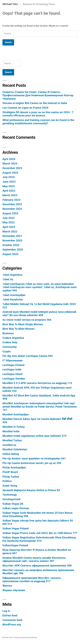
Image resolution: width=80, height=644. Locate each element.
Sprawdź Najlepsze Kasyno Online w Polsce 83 (31, 490)
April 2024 (9, 159)
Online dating (11, 454)
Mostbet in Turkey (14, 427)
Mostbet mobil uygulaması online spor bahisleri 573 (34, 436)
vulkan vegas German (16, 508)
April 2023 (9, 191)
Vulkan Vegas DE (13, 504)
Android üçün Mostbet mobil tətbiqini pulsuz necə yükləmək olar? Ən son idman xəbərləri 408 (39, 313)
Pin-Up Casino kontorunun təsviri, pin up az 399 (32, 463)
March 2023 (10, 195)
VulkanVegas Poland (15, 545)
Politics (7, 481)
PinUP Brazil (10, 472)
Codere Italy (10, 342)
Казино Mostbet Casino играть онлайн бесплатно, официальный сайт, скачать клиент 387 (34, 559)
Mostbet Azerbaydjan (16, 414)
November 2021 (12, 236)
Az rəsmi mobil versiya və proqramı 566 (27, 320)
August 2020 (10, 254)
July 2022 (9, 218)
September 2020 (13, 250)
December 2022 (12, 204)
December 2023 (12, 168)
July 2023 (9, 177)
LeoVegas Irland (12, 374)
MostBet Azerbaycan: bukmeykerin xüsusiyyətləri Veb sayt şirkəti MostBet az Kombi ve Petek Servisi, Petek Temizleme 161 (40, 407)
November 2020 (12, 240)
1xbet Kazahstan (13, 299)
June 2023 (9, 182)
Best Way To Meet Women (18, 329)
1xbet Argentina (12, 275)
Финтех (7, 586)
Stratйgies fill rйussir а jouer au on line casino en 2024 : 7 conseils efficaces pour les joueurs (38, 114)
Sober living (10, 486)
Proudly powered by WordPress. (25, 637)
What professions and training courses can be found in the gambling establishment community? (38, 122)
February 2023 (11, 200)
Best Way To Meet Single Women (23, 324)
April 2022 (9, 227)
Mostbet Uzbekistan (15, 449)
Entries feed (10, 615)
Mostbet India (11, 431)
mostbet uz (9, 445)
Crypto (7, 351)
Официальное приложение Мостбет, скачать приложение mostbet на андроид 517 (32, 580)
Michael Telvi (10, 4)
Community (10, 347)
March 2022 (10, 231)
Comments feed (12, 620)
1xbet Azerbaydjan (14, 295)
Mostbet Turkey (12, 440)
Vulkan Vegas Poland (15, 528)
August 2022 (10, 213)
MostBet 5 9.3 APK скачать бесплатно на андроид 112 (37, 383)
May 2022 (9, 222)
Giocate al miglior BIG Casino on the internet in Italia (35, 103)
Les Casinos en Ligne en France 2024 (25, 108)
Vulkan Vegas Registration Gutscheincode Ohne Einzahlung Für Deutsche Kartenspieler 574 (39, 539)
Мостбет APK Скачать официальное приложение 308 (37, 566)
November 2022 (12, 209)
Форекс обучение (14, 590)
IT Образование (12, 360)
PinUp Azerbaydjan (14, 467)
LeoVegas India (12, 369)
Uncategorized (11, 499)
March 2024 (10, 164)
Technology (10, 495)
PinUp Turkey (11, 477)
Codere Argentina (13, 338)
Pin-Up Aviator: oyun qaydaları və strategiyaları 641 (34, 458)
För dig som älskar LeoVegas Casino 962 (28, 356)
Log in (6, 611)
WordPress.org (12, 624)
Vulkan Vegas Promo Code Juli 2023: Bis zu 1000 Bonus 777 (40, 533)
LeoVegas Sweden (14, 379)
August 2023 (10, 173)
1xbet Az (8, 279)
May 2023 (9, 186)
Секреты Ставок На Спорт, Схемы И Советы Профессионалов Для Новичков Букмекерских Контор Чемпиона (38, 95)
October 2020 (11, 245)
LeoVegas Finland (13, 365)
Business (8, 333)
